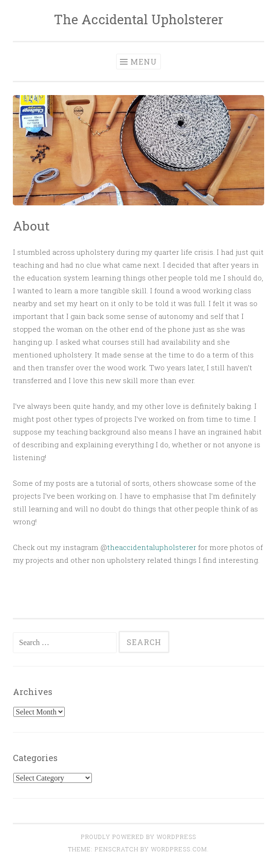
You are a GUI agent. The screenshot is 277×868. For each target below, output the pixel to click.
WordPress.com (179, 849)
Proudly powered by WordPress (138, 837)
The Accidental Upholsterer (138, 19)
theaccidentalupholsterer (152, 547)
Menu (144, 62)
